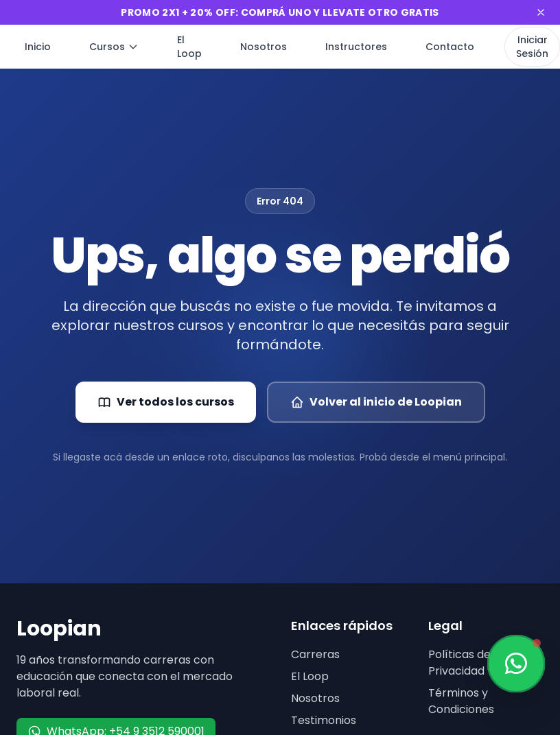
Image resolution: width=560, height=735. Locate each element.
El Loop (189, 47)
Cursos (114, 47)
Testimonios (324, 720)
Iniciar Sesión (532, 47)
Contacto (450, 47)
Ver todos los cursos (166, 402)
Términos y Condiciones (461, 701)
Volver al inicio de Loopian (376, 402)
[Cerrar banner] (541, 12)
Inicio (38, 47)
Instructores (356, 47)
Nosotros (264, 47)
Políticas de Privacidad (459, 663)
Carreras (315, 654)
